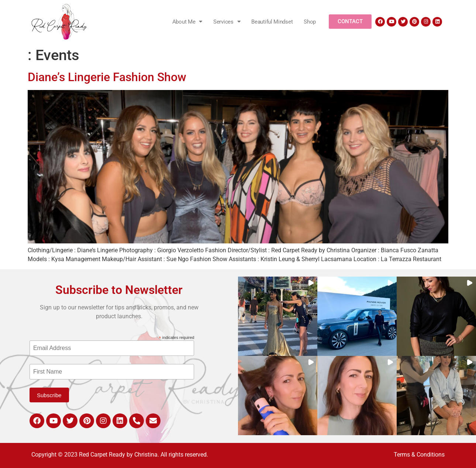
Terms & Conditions (419, 455)
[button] (278, 316)
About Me (187, 22)
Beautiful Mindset (272, 22)
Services (227, 22)
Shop (310, 22)
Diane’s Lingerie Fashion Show (107, 77)
